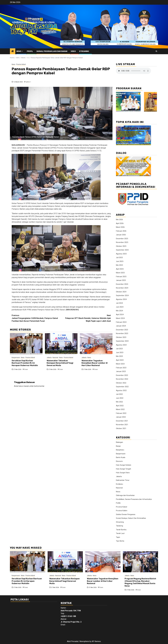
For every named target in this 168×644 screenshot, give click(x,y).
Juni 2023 (120, 352)
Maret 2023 (120, 364)
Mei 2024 (119, 311)
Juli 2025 (119, 258)
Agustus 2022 (121, 390)
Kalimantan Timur (123, 480)
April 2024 (120, 315)
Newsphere (84, 641)
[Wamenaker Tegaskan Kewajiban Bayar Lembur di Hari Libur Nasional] (96, 344)
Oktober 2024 (121, 292)
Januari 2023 (121, 371)
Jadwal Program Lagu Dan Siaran (52, 51)
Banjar (118, 446)
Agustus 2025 (121, 254)
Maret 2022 (120, 409)
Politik (118, 503)
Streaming (84, 51)
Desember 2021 (122, 421)
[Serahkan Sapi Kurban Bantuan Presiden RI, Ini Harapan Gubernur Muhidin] (26, 344)
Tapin (118, 537)
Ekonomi (119, 461)
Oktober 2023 (121, 337)
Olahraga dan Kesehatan (125, 495)
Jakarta (49, 358)
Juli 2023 (119, 349)
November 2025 (122, 242)
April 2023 (120, 360)
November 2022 (122, 379)
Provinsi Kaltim (122, 511)
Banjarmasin (16, 358)
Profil (30, 51)
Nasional (55, 358)
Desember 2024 (122, 284)
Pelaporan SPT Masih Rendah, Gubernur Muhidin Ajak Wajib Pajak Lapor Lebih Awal (86, 318)
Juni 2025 (120, 261)
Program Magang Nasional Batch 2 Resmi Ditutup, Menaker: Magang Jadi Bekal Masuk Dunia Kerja (140, 582)
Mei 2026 (119, 220)
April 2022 (120, 406)
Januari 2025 (121, 280)
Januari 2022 (121, 417)
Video (73, 51)
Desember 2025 (122, 239)
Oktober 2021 (121, 428)
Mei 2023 (119, 356)
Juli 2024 (119, 303)
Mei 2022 (119, 402)
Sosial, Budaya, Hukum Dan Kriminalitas (131, 518)
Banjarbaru (120, 450)
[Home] (13, 51)
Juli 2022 (119, 394)
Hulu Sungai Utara (123, 473)
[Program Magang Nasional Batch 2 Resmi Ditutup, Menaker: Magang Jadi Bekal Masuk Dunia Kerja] (141, 562)
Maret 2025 (120, 273)
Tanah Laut (120, 533)
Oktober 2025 (121, 246)
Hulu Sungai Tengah (123, 469)
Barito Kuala (121, 457)
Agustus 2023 (121, 345)
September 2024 (122, 295)
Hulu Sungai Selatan (124, 465)
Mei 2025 (119, 265)
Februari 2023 (121, 368)
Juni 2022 (120, 398)
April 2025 (120, 269)
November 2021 (122, 425)
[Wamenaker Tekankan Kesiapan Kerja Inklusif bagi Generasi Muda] (61, 344)
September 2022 (122, 387)
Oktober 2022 (121, 383)
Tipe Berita (120, 541)
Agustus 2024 (121, 299)
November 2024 (122, 288)
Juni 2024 (120, 307)
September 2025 (122, 250)
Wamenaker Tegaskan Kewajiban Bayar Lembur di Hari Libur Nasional (95, 363)
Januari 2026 (121, 235)
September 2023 (122, 341)
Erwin (26, 369)
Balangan (119, 442)
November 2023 (122, 333)
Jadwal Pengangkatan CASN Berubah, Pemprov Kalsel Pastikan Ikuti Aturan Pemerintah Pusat (36, 318)
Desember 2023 (122, 330)
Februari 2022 (121, 413)
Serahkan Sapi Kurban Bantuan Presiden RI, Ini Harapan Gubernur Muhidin (25, 363)
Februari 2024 (121, 322)
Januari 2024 (121, 326)
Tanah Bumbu (121, 530)
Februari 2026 (121, 231)
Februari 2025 (121, 277)
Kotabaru (119, 484)
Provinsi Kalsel (21, 64)
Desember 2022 (122, 375)
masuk (26, 386)
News (19, 51)
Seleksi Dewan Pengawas (126, 514)
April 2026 (120, 223)
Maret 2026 (120, 227)
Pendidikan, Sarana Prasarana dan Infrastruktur (134, 499)
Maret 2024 (120, 318)
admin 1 (28, 82)
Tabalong (119, 526)
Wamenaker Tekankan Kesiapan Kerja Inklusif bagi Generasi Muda (60, 363)
